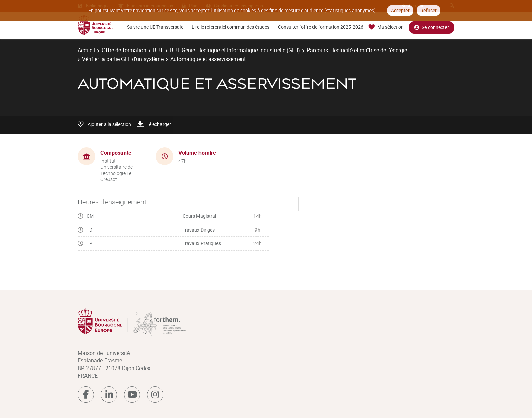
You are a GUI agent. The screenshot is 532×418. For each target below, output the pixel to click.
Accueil (86, 50)
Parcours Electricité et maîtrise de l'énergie (357, 50)
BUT (158, 50)
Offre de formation (124, 50)
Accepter (400, 10)
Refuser (429, 10)
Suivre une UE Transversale (155, 27)
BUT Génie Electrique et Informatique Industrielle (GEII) (235, 50)
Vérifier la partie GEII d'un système (123, 59)
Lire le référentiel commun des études (231, 27)
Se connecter (431, 27)
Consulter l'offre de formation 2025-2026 (321, 27)
